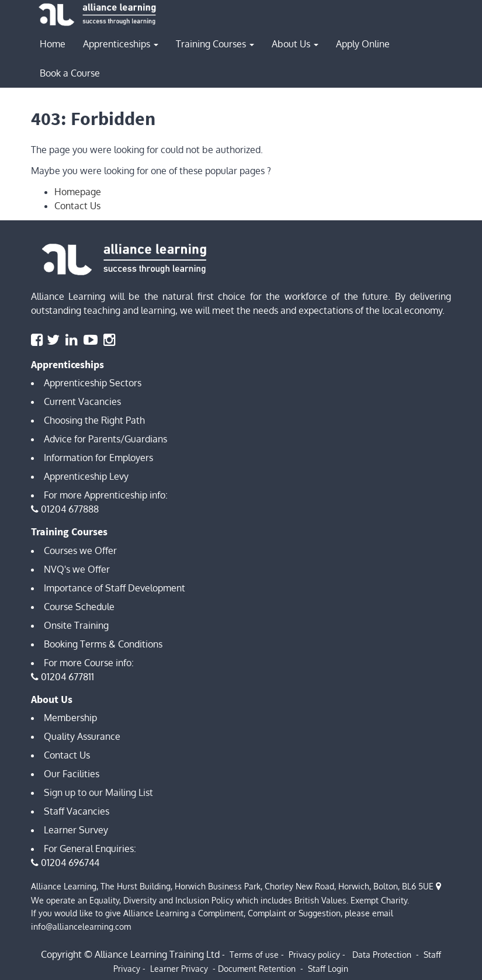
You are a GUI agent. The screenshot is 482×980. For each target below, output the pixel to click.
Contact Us (77, 206)
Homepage (78, 192)
